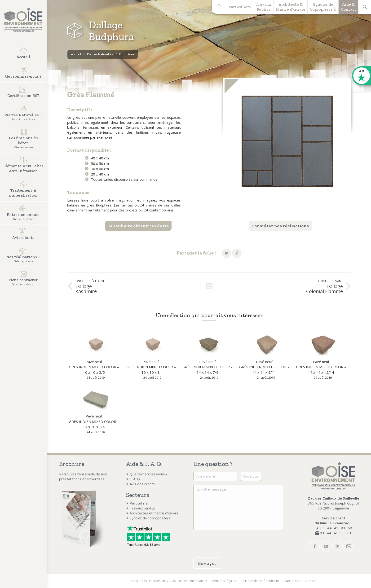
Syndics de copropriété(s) (151, 518)
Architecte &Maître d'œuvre (291, 7)
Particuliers (240, 7)
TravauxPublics (263, 7)
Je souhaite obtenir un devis (138, 226)
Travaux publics (142, 508)
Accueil (76, 54)
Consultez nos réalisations (280, 226)
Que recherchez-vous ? (149, 474)
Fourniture (127, 54)
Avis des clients (142, 484)
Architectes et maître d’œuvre (154, 513)
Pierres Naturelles (100, 54)
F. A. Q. (135, 479)
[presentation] (221, 541)
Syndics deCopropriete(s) (323, 7)
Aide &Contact (349, 7)
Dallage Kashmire (86, 289)
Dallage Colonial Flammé (325, 289)
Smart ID (201, 581)
